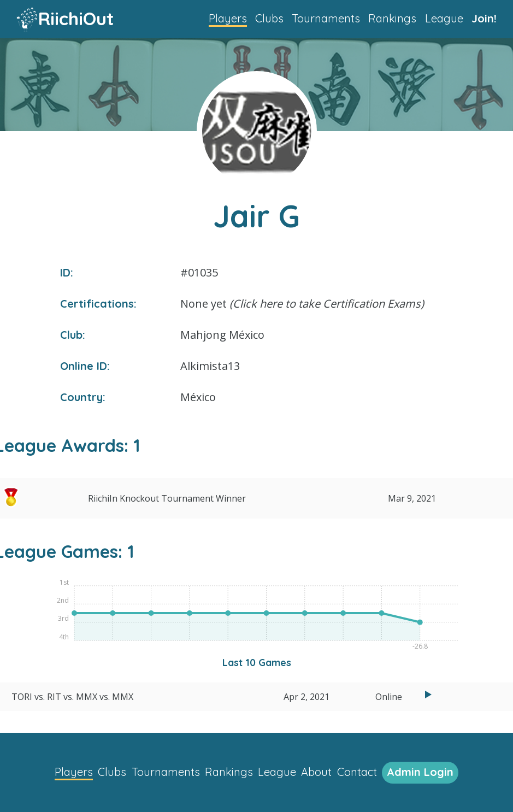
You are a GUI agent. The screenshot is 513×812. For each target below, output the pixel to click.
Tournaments (326, 18)
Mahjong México (222, 335)
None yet (302, 304)
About (316, 772)
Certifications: (98, 304)
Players (228, 18)
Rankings (392, 18)
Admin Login (420, 772)
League (444, 18)
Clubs (269, 18)
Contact (357, 772)
